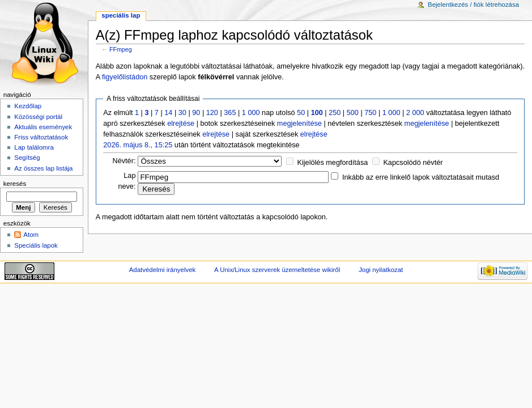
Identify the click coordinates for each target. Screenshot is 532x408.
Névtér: (124, 161)
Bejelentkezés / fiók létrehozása (473, 5)
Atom (31, 235)
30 (182, 113)
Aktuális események (43, 127)
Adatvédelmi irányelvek (162, 270)
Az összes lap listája (43, 168)
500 (353, 113)
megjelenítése (299, 124)
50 (301, 113)
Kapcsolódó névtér (413, 163)
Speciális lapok (36, 245)
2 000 (415, 113)
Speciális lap (121, 15)
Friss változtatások (41, 137)
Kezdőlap (28, 106)
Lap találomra (34, 147)
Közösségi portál (38, 117)
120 (212, 113)
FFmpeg (121, 49)
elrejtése (181, 124)
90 (196, 113)
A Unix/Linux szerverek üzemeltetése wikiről (277, 270)
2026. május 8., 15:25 (138, 145)
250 (335, 113)
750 (370, 113)
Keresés (15, 184)
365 (230, 113)
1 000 (251, 113)
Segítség (27, 158)
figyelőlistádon (125, 77)
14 (168, 113)
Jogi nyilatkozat (381, 270)
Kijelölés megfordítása (333, 163)
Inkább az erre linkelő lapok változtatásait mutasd (421, 177)
